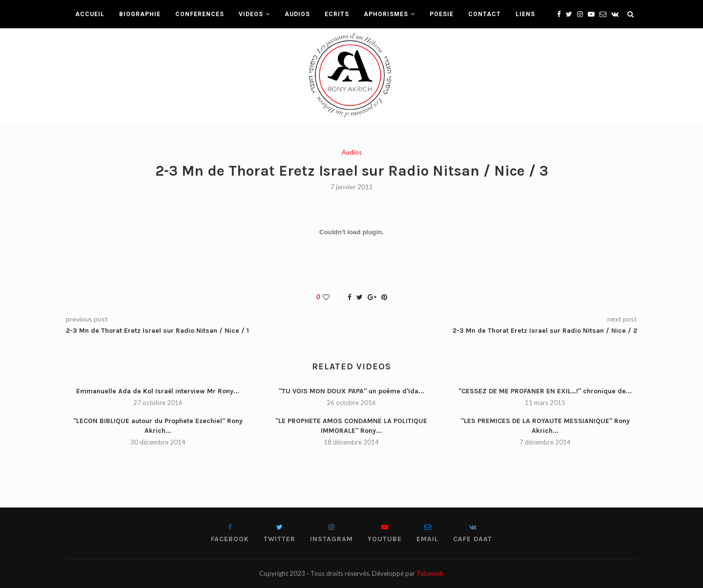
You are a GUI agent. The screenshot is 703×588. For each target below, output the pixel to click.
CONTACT (485, 14)
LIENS (525, 14)
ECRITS (337, 14)
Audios (352, 152)
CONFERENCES (200, 14)
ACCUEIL (90, 14)
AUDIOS (297, 14)
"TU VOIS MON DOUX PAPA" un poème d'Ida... (351, 391)
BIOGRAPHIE (140, 14)
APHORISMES (386, 14)
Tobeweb (430, 573)
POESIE (442, 14)
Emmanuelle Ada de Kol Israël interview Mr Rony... (158, 391)
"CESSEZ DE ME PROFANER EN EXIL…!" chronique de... (545, 391)
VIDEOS (251, 14)
